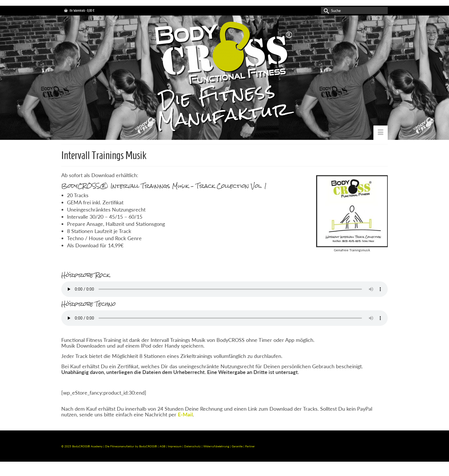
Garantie (238, 446)
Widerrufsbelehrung (217, 446)
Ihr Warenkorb (79, 10)
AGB (162, 446)
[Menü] (381, 133)
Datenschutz (193, 446)
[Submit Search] (325, 10)
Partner (250, 446)
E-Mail (185, 414)
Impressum (175, 446)
